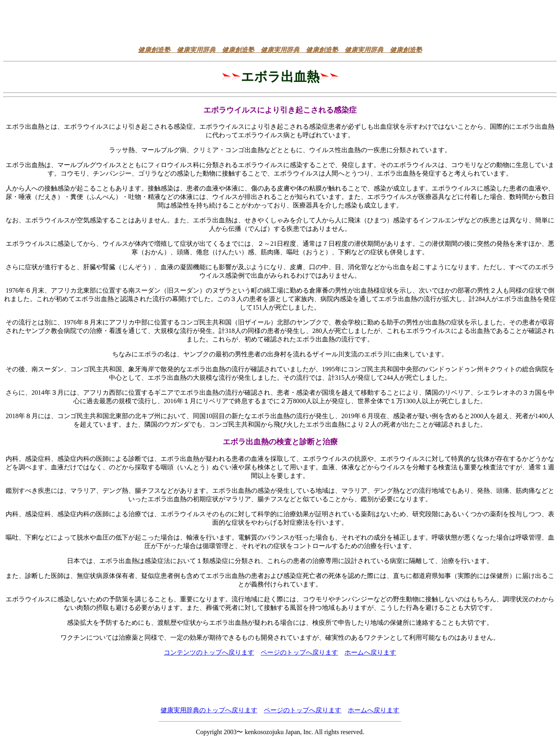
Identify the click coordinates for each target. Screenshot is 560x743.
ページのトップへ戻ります (299, 652)
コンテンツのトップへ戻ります (209, 652)
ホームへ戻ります (370, 652)
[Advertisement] (280, 21)
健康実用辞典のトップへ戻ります (209, 710)
